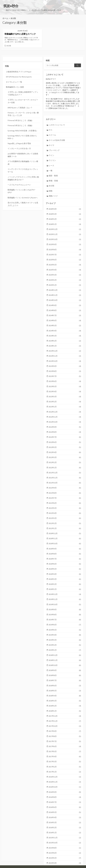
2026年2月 (65, 212)
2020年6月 (65, 544)
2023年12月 (65, 339)
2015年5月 (65, 828)
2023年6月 (65, 369)
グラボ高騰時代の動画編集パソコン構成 (23, 154)
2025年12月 (65, 222)
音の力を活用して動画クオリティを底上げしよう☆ (23, 190)
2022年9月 (65, 413)
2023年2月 (65, 388)
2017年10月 (65, 701)
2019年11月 (65, 579)
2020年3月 (65, 559)
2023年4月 (65, 378)
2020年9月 (65, 530)
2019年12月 (65, 574)
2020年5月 (65, 549)
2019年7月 (65, 598)
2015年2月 (65, 843)
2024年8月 (65, 300)
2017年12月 (65, 691)
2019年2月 (65, 623)
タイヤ (51, 138)
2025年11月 (65, 227)
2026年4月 (65, 202)
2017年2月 (65, 740)
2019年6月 (65, 603)
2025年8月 (65, 241)
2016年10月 (65, 760)
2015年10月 (65, 813)
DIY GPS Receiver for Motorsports (18, 73)
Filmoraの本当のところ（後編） (19, 120)
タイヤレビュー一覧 (13, 78)
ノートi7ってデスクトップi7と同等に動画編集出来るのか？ (23, 168)
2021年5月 (65, 491)
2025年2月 (65, 271)
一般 (51, 163)
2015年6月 (65, 823)
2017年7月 (65, 716)
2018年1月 (65, 686)
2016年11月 (65, 755)
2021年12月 (65, 456)
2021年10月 (65, 466)
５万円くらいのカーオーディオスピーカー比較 (23, 97)
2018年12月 (65, 632)
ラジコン (52, 153)
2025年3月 (65, 266)
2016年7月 (65, 774)
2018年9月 (65, 647)
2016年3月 (65, 794)
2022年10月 (65, 408)
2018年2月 (65, 681)
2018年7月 (65, 657)
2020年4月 (65, 554)
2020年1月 (65, 569)
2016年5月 (65, 784)
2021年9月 (65, 471)
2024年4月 (65, 320)
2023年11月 (65, 344)
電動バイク (53, 187)
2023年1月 (65, 393)
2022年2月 (65, 447)
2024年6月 (65, 310)
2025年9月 (65, 237)
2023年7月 (65, 364)
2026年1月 (65, 217)
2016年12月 (65, 750)
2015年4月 (65, 833)
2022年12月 (65, 398)
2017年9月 (65, 706)
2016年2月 (65, 799)
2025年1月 (65, 276)
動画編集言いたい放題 (14, 83)
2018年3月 (65, 677)
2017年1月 (65, 745)
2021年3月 (65, 500)
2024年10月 (65, 290)
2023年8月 (65, 359)
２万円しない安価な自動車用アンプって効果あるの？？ (23, 89)
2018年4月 (65, 672)
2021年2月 (65, 505)
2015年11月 (65, 808)
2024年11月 (65, 285)
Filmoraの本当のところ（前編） (19, 115)
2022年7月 (65, 422)
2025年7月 (65, 246)
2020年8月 (65, 535)
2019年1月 (65, 628)
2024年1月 (65, 334)
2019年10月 (65, 584)
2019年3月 (65, 618)
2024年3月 (65, 325)
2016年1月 (65, 804)
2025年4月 (65, 261)
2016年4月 (65, 789)
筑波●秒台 (13, 863)
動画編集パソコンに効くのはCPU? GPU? (23, 179)
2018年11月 (65, 637)
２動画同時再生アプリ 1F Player (18, 68)
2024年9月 (65, 295)
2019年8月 (65, 593)
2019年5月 (65, 608)
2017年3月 (65, 735)
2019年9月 (65, 588)
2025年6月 (65, 251)
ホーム (5, 15)
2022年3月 (65, 442)
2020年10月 (65, 525)
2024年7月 (65, 305)
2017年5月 (65, 725)
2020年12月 (65, 515)
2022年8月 (65, 417)
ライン (51, 148)
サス (51, 123)
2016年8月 (65, 769)
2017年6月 (65, 721)
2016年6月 (65, 779)
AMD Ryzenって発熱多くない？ (19, 103)
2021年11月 (65, 461)
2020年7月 (65, 540)
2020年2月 (65, 564)
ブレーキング (54, 143)
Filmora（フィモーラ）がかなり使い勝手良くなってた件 (23, 109)
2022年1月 (65, 452)
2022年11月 (65, 403)
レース (51, 158)
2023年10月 (65, 349)
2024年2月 (65, 329)
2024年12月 (65, 281)
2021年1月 (65, 510)
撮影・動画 (53, 167)
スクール (52, 128)
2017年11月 (65, 696)
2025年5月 (65, 256)
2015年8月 (65, 818)
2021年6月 (65, 486)
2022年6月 (65, 427)
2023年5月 (65, 373)
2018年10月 (65, 642)
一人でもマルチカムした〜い (19, 174)
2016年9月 (65, 764)
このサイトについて (56, 119)
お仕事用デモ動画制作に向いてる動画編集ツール (23, 148)
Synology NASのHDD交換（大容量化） (22, 125)
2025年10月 (65, 232)
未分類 (9, 43)
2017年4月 (65, 730)
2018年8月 (65, 652)
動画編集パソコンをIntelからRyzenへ (21, 184)
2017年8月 (65, 711)
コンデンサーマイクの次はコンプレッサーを (23, 160)
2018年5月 (65, 667)
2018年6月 (65, 662)
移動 (51, 182)
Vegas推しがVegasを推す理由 (19, 137)
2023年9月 (65, 354)
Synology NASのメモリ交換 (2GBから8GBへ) (22, 131)
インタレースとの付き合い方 (19, 142)
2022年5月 (65, 432)
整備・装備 (53, 172)
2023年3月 (65, 383)
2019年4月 (65, 613)
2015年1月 (65, 848)
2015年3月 (65, 838)
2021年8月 (65, 476)
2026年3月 (65, 207)
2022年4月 (65, 437)
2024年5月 (65, 315)
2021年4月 (65, 496)
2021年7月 (65, 481)
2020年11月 (65, 520)
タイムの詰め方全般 (56, 133)
